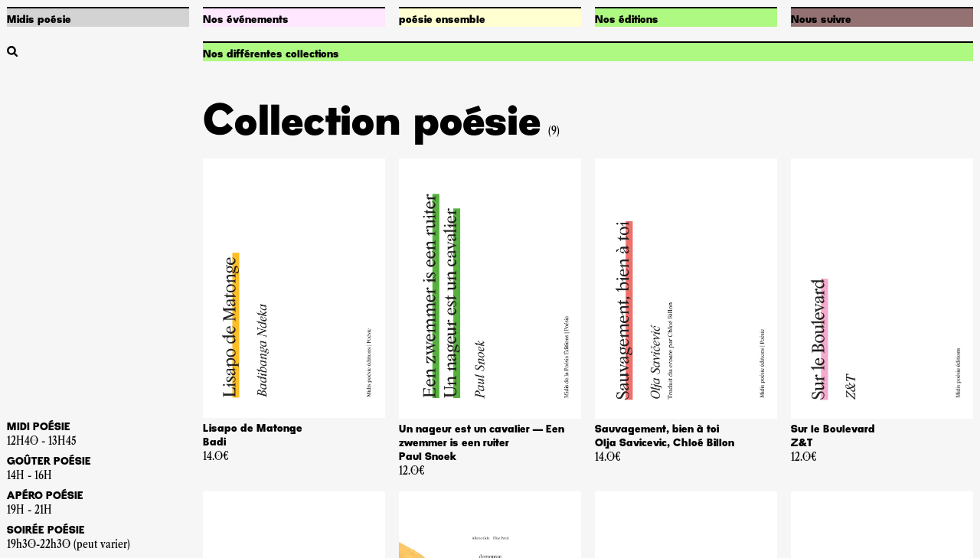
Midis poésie (39, 20)
